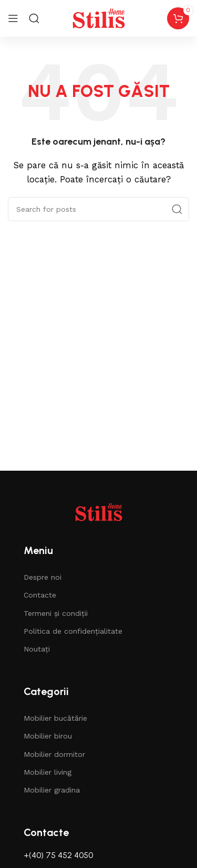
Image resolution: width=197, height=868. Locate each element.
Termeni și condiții (56, 613)
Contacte (40, 595)
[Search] (34, 18)
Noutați (37, 649)
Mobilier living (48, 772)
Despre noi (43, 577)
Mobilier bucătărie (55, 718)
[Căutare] (98, 209)
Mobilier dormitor (54, 754)
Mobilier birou (48, 736)
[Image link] (99, 512)
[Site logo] (99, 18)
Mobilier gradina (52, 790)
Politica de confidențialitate (73, 631)
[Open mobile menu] (13, 18)
